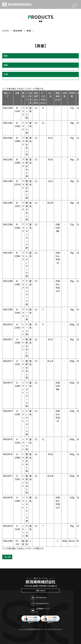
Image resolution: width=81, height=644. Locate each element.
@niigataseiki (39, 598)
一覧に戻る (7, 557)
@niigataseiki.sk (40, 604)
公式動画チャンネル (40, 610)
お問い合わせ (41, 591)
